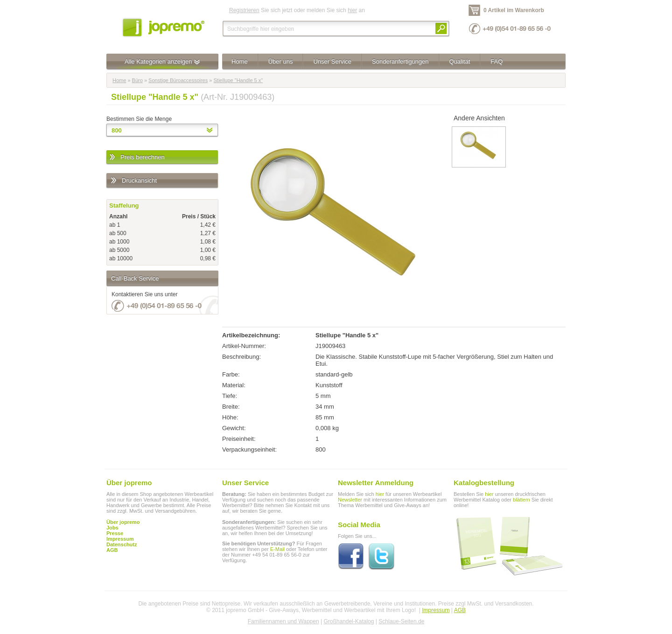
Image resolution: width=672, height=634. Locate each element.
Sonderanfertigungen (400, 61)
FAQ (497, 61)
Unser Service (332, 61)
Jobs (112, 528)
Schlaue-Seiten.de (401, 621)
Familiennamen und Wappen (283, 621)
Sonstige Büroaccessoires (178, 80)
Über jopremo (123, 522)
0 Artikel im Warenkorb (514, 10)
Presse (115, 533)
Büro (137, 80)
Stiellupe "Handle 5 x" (238, 80)
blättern (521, 500)
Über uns (281, 61)
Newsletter (350, 500)
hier (352, 10)
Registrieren (244, 10)
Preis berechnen (136, 157)
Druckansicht (133, 181)
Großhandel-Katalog (349, 621)
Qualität (460, 61)
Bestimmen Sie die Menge (139, 119)
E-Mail (277, 549)
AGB (112, 550)
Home (240, 61)
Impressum (436, 610)
